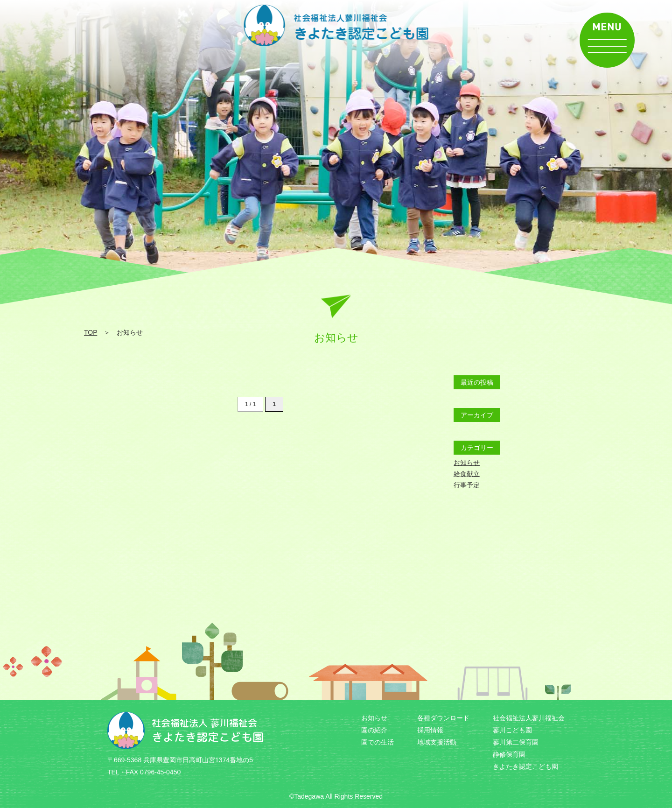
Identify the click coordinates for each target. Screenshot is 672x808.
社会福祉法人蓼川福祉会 (529, 718)
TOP (91, 332)
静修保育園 (509, 754)
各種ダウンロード (443, 718)
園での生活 (378, 742)
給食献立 (467, 474)
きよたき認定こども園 (525, 766)
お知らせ (467, 463)
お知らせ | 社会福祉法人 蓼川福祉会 (336, 25)
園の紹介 (374, 730)
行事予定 (467, 485)
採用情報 (430, 730)
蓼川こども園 (512, 730)
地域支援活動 (437, 742)
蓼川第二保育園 (516, 742)
